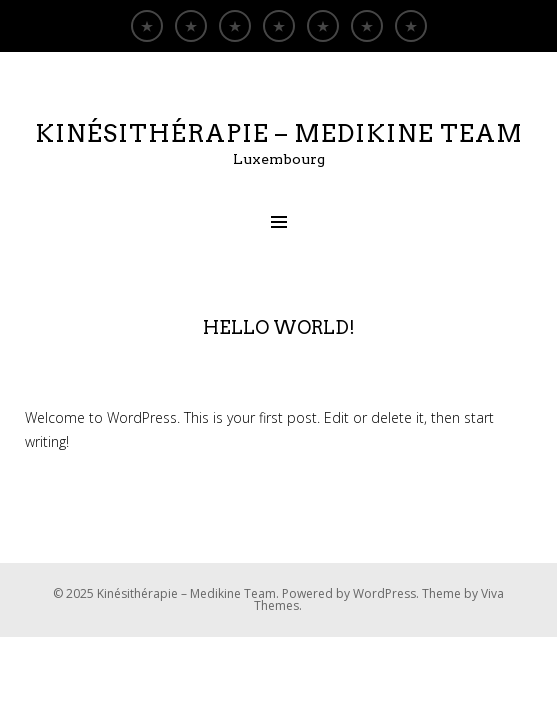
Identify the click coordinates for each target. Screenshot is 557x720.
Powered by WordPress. (352, 593)
